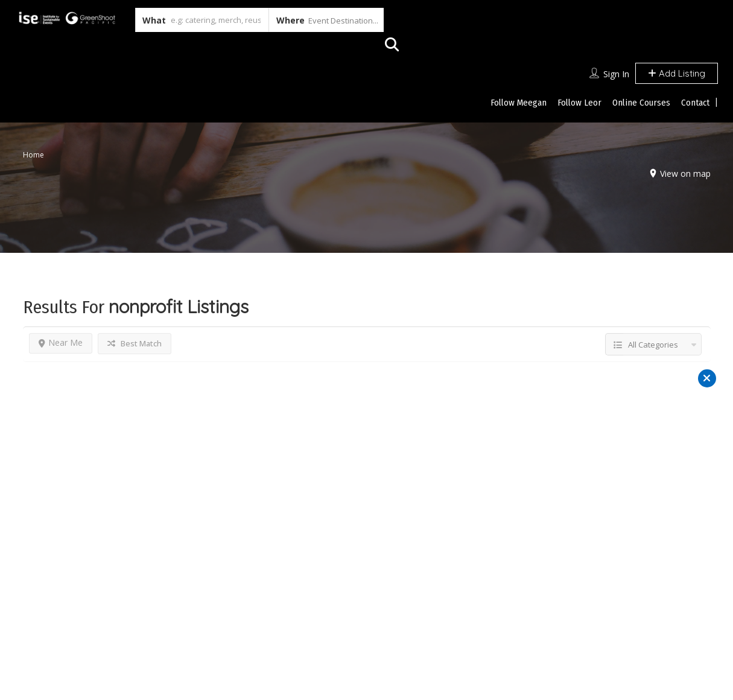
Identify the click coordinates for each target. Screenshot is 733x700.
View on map (682, 173)
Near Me (61, 342)
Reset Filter (366, 512)
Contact (695, 103)
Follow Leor (579, 103)
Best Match (135, 343)
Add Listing (677, 73)
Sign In (616, 74)
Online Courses (641, 103)
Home (33, 155)
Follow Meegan (519, 103)
